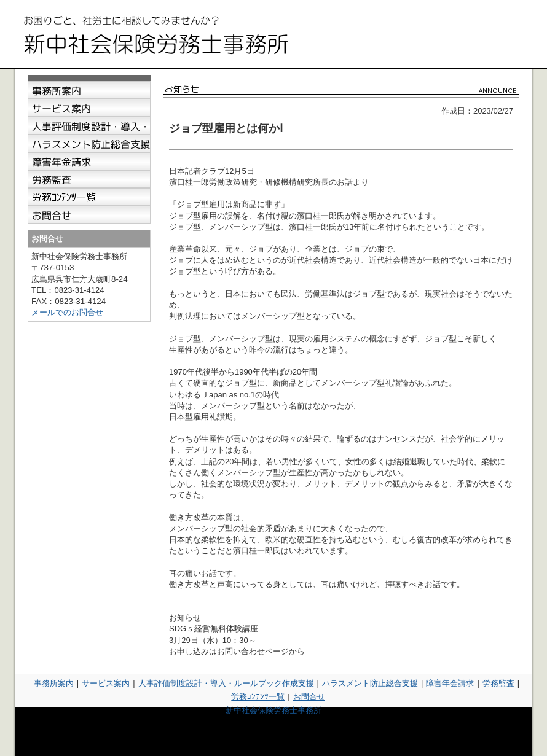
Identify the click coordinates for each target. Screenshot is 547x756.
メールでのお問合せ (67, 312)
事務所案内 (54, 683)
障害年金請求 (450, 683)
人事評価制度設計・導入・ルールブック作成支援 (226, 683)
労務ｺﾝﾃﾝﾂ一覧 (258, 697)
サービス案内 (106, 683)
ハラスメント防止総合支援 (370, 683)
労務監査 (498, 683)
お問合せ (309, 697)
